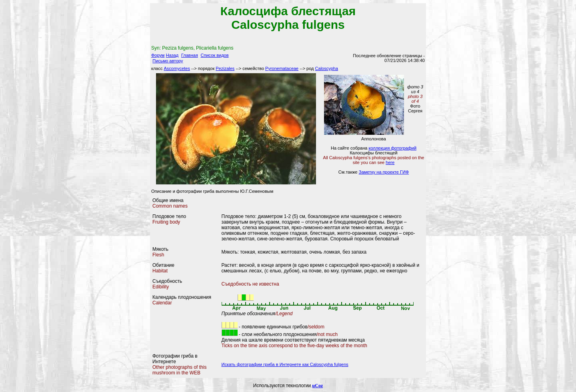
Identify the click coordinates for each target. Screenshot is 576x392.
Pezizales (225, 68)
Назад (172, 55)
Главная (190, 55)
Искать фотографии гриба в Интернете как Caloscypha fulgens (285, 364)
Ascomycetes (177, 68)
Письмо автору (168, 61)
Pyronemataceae (282, 68)
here (390, 162)
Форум (158, 55)
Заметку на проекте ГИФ (384, 172)
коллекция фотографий (392, 148)
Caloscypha (327, 68)
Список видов (215, 55)
